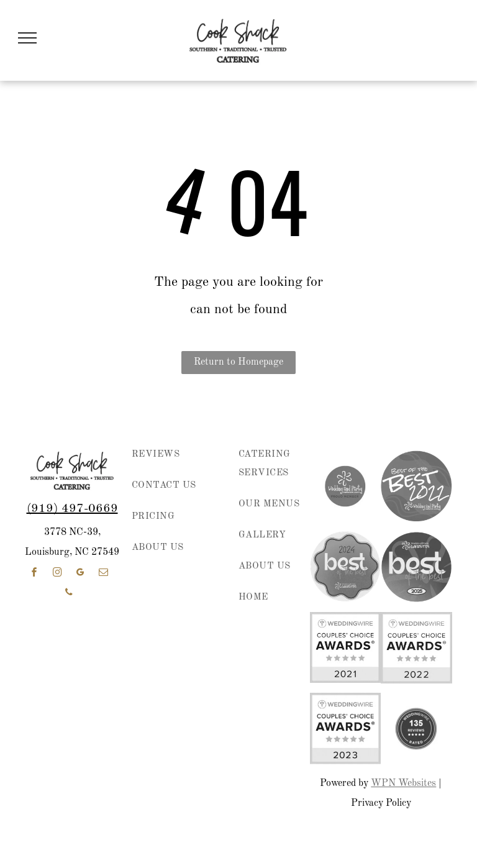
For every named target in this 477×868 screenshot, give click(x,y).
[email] (103, 574)
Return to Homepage (238, 362)
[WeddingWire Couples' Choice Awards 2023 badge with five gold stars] (346, 728)
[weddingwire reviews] (416, 728)
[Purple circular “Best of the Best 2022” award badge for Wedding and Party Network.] (416, 486)
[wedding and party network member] (346, 486)
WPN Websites (403, 783)
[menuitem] (174, 461)
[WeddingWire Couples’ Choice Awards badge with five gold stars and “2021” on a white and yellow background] (346, 647)
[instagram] (57, 574)
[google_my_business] (80, 574)
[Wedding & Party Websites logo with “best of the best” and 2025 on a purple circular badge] (416, 567)
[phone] (69, 594)
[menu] (27, 38)
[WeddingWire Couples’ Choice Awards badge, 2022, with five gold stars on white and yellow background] (416, 647)
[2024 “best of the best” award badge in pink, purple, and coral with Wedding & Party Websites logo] (346, 567)
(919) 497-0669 (72, 509)
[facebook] (34, 574)
